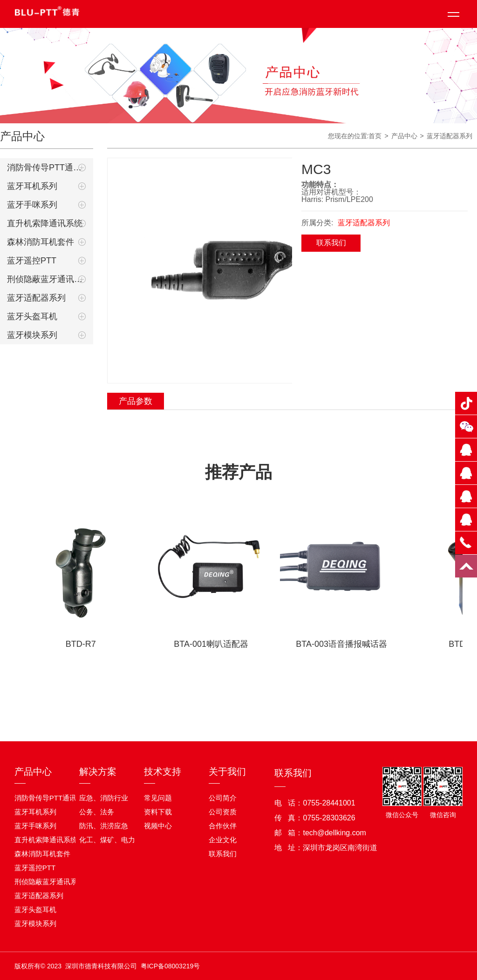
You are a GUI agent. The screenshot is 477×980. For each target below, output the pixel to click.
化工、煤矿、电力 (107, 840)
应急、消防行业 (104, 798)
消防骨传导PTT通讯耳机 (47, 168)
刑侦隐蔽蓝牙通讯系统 (47, 279)
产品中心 (33, 772)
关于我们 (227, 772)
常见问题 (158, 798)
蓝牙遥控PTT (32, 261)
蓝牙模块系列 (32, 335)
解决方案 (98, 772)
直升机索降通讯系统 (45, 223)
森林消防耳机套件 (41, 242)
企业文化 (223, 840)
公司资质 (223, 812)
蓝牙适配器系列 (36, 298)
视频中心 (158, 826)
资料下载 (158, 812)
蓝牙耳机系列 (32, 186)
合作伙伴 (223, 826)
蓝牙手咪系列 (32, 205)
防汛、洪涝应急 (104, 826)
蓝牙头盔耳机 (32, 316)
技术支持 (163, 772)
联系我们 (331, 243)
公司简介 (223, 798)
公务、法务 (97, 812)
